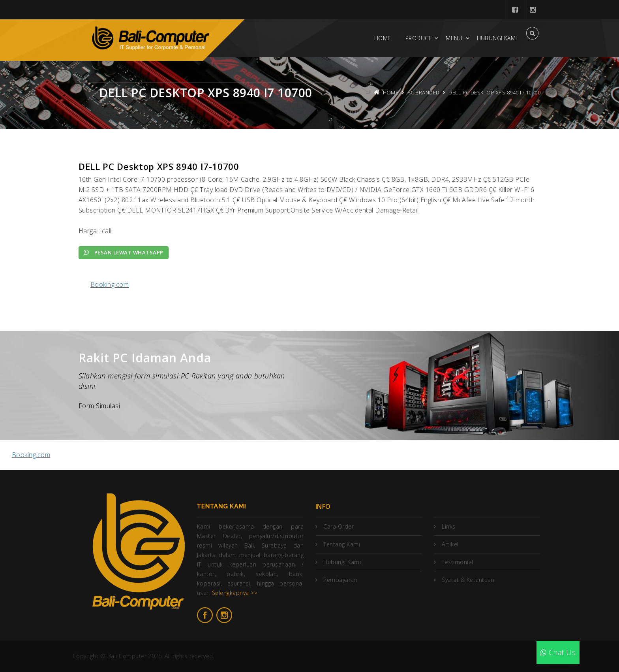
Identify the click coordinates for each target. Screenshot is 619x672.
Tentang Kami (342, 544)
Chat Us (558, 652)
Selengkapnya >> (235, 593)
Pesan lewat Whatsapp (124, 252)
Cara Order (339, 526)
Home (383, 38)
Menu (454, 38)
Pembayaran (340, 580)
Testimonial (457, 562)
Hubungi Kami (497, 38)
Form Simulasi (99, 406)
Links (448, 526)
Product (418, 38)
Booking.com (110, 284)
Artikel (450, 544)
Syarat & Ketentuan (468, 580)
